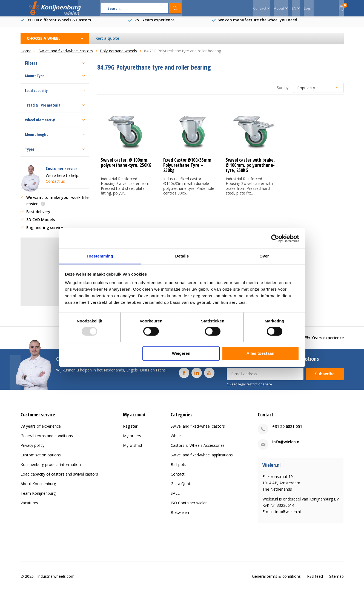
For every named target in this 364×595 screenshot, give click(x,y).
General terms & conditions (276, 580)
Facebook (184, 376)
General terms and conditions (47, 440)
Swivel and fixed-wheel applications (202, 459)
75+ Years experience (154, 24)
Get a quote (108, 42)
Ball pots (178, 469)
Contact (178, 478)
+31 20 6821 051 (287, 430)
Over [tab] (264, 256)
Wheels (177, 440)
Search (175, 8)
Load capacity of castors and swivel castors (59, 478)
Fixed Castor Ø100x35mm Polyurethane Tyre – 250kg (187, 169)
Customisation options (41, 459)
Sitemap (336, 580)
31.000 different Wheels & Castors (59, 24)
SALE (175, 497)
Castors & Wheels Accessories (198, 449)
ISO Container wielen (189, 507)
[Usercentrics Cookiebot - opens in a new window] (275, 238)
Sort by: (283, 92)
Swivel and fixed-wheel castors (198, 430)
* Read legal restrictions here (249, 388)
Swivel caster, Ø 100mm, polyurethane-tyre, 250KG (126, 167)
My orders (132, 440)
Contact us (55, 185)
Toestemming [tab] (100, 256)
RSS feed (315, 580)
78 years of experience (41, 430)
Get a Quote (182, 488)
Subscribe (325, 378)
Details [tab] (182, 256)
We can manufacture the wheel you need (258, 24)
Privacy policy (32, 449)
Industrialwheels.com (56, 580)
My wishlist (133, 449)
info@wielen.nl (286, 446)
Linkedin (197, 376)
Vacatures (29, 507)
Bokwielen (180, 517)
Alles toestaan (260, 353)
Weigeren (181, 353)
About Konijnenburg (38, 488)
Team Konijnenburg (38, 497)
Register (130, 430)
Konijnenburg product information (51, 469)
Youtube (209, 376)
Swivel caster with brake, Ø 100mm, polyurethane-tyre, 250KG (250, 169)
